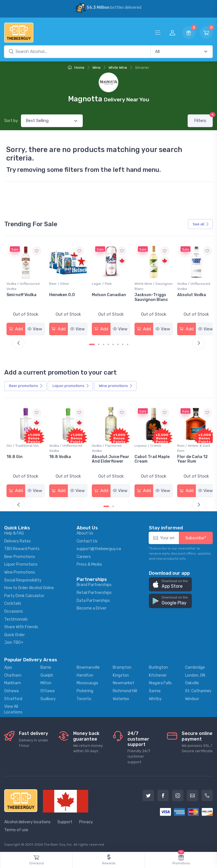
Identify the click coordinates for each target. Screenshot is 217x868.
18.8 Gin (56, 455)
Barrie (46, 666)
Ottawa (47, 689)
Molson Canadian (149, 294)
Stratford (13, 697)
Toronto (84, 697)
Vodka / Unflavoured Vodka (65, 285)
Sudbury (48, 697)
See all (201, 224)
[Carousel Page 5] (113, 344)
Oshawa (11, 689)
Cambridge (195, 666)
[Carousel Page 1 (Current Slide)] (92, 344)
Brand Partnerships (94, 583)
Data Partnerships (93, 599)
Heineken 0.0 (103, 294)
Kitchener (158, 674)
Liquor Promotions (21, 563)
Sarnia (155, 689)
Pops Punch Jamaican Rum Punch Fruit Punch (25, 460)
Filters (203, 119)
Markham (13, 682)
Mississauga (87, 682)
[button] (170, 583)
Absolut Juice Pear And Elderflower (146, 460)
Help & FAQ (14, 532)
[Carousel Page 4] (108, 344)
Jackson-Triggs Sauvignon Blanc (190, 296)
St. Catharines (198, 689)
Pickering (85, 689)
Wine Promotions (20, 571)
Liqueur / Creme (187, 444)
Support (65, 821)
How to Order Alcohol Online (29, 586)
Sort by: (11, 121)
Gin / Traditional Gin (64, 444)
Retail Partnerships (94, 591)
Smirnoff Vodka (63, 294)
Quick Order (15, 633)
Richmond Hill (125, 689)
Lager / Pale (142, 283)
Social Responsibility (23, 579)
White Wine (118, 68)
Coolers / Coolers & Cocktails (22, 446)
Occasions (14, 610)
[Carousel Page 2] (99, 344)
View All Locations (13, 708)
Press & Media (89, 563)
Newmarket (123, 682)
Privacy (86, 821)
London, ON (195, 674)
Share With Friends (21, 625)
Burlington (158, 666)
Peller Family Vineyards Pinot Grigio (22, 299)
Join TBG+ (14, 641)
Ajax (8, 666)
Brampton (122, 666)
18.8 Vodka (101, 455)
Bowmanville (88, 666)
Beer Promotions (20, 555)
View (34, 328)
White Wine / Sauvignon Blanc (187, 285)
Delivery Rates (18, 539)
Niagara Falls (160, 682)
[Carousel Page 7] (123, 344)
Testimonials (16, 618)
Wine (96, 68)
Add (16, 328)
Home (76, 68)
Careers (84, 555)
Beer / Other (100, 283)
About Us (85, 532)
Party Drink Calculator (24, 594)
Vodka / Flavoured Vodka (147, 446)
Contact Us (87, 539)
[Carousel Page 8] (128, 344)
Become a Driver (92, 607)
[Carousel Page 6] (118, 344)
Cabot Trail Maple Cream (191, 457)
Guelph (47, 674)
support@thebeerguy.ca (99, 547)
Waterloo (121, 697)
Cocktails (13, 602)
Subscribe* (196, 536)
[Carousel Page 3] (104, 344)
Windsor (192, 697)
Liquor (71, 385)
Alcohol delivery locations (27, 821)
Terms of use (16, 828)
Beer (26, 385)
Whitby (155, 697)
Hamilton (85, 674)
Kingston (121, 674)
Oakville (192, 682)
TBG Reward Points (22, 547)
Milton (46, 682)
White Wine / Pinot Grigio (21, 285)
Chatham (13, 674)
